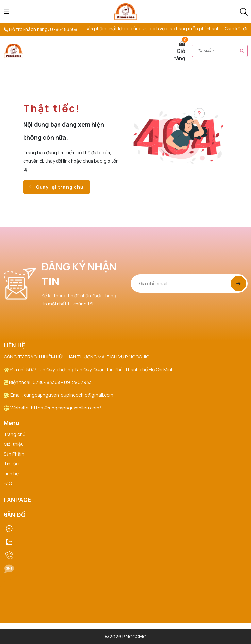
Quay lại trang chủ (57, 187)
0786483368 (64, 29)
